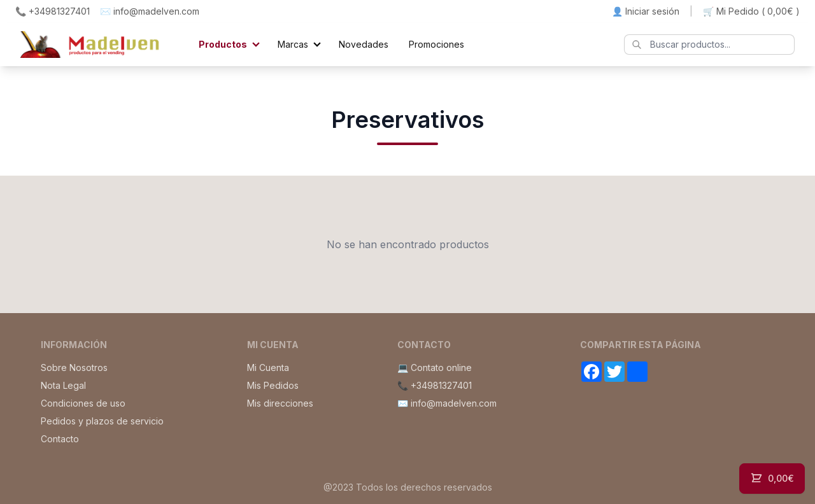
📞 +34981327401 (53, 11)
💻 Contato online (435, 367)
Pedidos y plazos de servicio (102, 421)
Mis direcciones (280, 403)
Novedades (364, 44)
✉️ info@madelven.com (150, 11)
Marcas (293, 44)
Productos (223, 44)
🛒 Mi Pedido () (751, 11)
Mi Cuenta (268, 367)
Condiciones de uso (83, 403)
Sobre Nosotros (74, 367)
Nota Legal (63, 385)
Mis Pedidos (273, 385)
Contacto (60, 439)
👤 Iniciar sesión (646, 11)
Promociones (436, 44)
